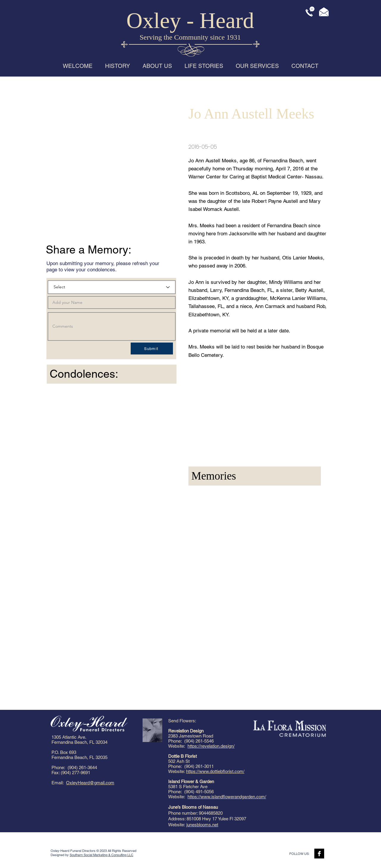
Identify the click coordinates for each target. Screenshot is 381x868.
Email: (59, 783)
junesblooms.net (202, 825)
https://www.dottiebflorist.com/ (215, 771)
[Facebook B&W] (319, 854)
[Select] (112, 287)
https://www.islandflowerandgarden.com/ (227, 797)
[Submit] (152, 349)
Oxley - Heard (190, 20)
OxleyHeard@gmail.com (90, 783)
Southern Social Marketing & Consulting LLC (102, 855)
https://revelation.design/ (211, 746)
